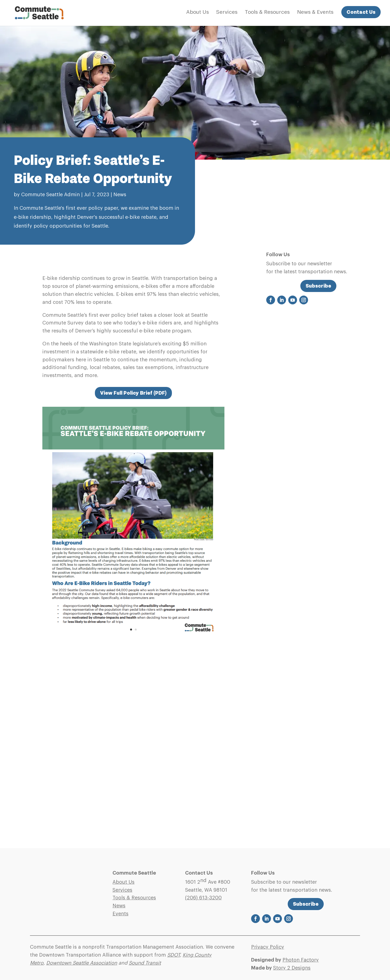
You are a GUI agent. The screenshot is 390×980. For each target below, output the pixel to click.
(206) (203, 898)
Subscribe (318, 286)
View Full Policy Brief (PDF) (133, 393)
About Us (197, 12)
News (120, 195)
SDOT (174, 955)
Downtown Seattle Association (82, 963)
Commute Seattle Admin (50, 195)
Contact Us (361, 12)
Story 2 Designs (292, 968)
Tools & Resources (267, 12)
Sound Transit (145, 963)
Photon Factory (301, 960)
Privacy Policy (268, 947)
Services (227, 12)
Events (120, 914)
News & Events (315, 12)
